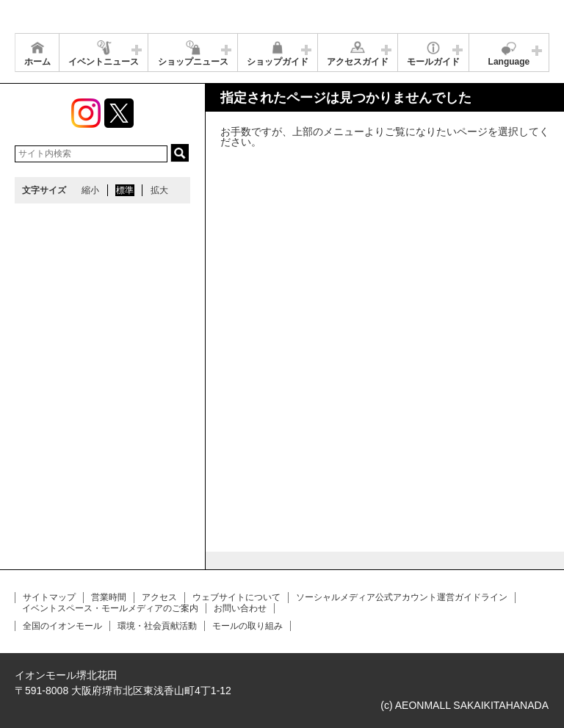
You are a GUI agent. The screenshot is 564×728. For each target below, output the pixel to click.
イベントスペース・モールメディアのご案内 (110, 608)
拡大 (159, 190)
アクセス (159, 597)
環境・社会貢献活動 (157, 626)
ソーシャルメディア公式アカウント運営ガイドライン (402, 597)
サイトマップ (49, 597)
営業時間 (109, 597)
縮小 (90, 190)
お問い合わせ (240, 608)
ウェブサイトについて (236, 597)
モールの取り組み (247, 626)
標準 (125, 190)
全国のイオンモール (62, 626)
